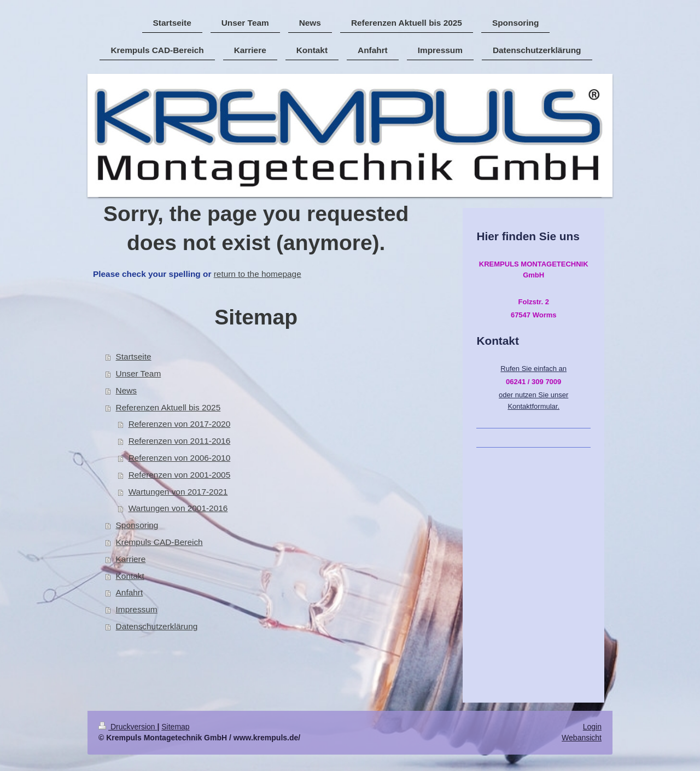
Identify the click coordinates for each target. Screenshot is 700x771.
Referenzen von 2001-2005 (180, 475)
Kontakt (130, 576)
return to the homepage (258, 274)
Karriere (131, 559)
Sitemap (175, 727)
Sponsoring (137, 525)
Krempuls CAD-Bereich (159, 542)
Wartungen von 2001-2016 (178, 508)
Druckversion (128, 727)
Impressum (137, 609)
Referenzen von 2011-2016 (180, 441)
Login (592, 727)
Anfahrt (130, 592)
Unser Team (139, 373)
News (126, 390)
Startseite (134, 356)
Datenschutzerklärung (157, 626)
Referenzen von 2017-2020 (180, 424)
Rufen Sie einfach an (533, 369)
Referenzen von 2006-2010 (180, 458)
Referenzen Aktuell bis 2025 (168, 407)
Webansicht (582, 738)
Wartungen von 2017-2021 (178, 492)
